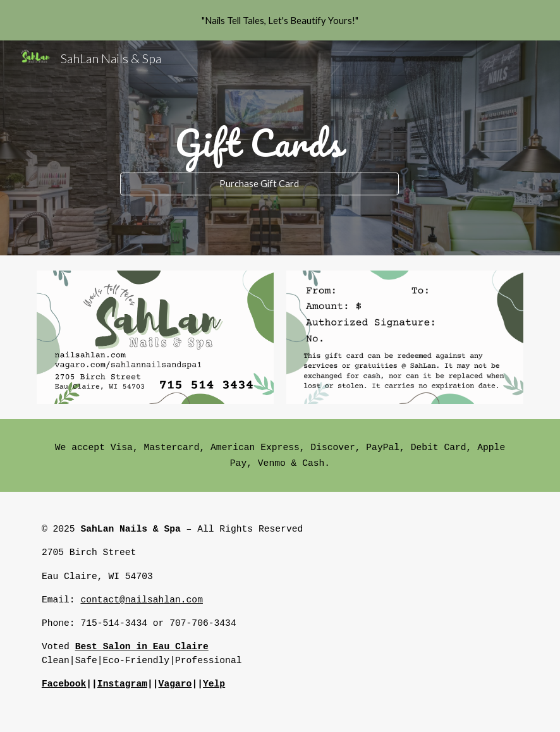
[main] (259, 136)
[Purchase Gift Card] (259, 184)
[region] (280, 20)
